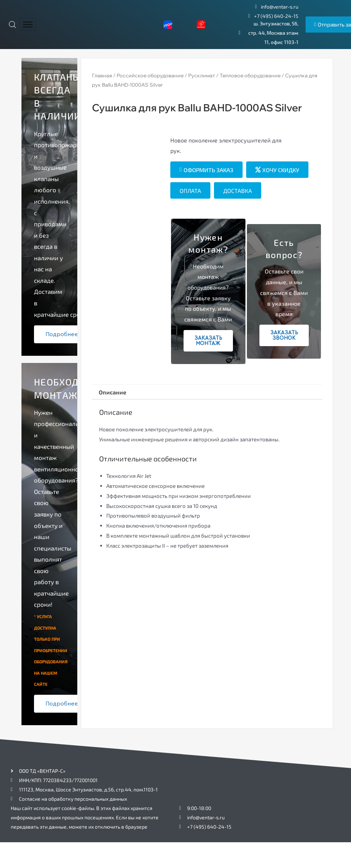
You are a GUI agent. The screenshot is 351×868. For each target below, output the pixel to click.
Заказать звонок (284, 335)
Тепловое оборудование (250, 76)
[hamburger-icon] (28, 25)
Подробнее (62, 334)
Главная (102, 76)
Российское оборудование (150, 76)
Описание (113, 392)
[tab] (113, 392)
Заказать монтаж (208, 341)
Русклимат (202, 76)
